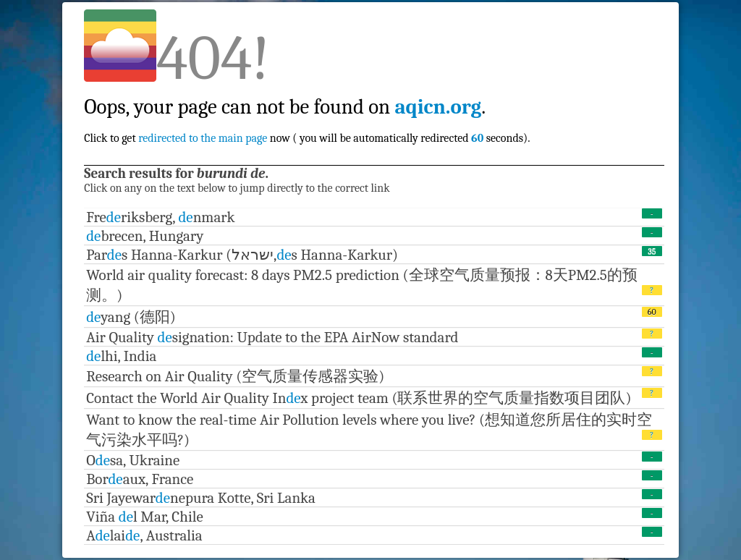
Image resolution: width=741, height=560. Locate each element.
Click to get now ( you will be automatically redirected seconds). (307, 107)
